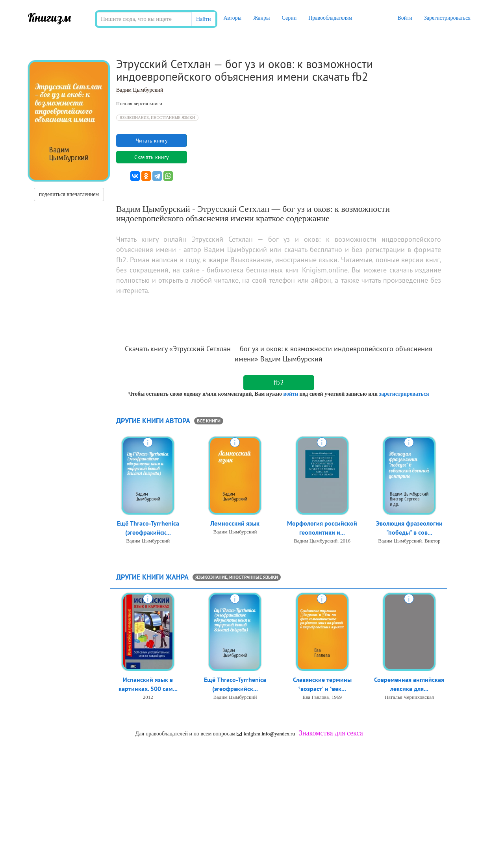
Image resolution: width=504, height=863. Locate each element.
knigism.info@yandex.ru (266, 734)
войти (290, 394)
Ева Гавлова (316, 697)
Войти (405, 18)
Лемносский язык (235, 523)
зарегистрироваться (404, 394)
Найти (203, 19)
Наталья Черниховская (409, 697)
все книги (209, 421)
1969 (337, 697)
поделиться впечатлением (69, 194)
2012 (148, 697)
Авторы (232, 18)
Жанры (261, 18)
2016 (345, 541)
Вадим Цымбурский (140, 90)
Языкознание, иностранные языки (157, 118)
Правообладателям (330, 18)
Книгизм (49, 17)
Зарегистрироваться (447, 18)
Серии (289, 18)
